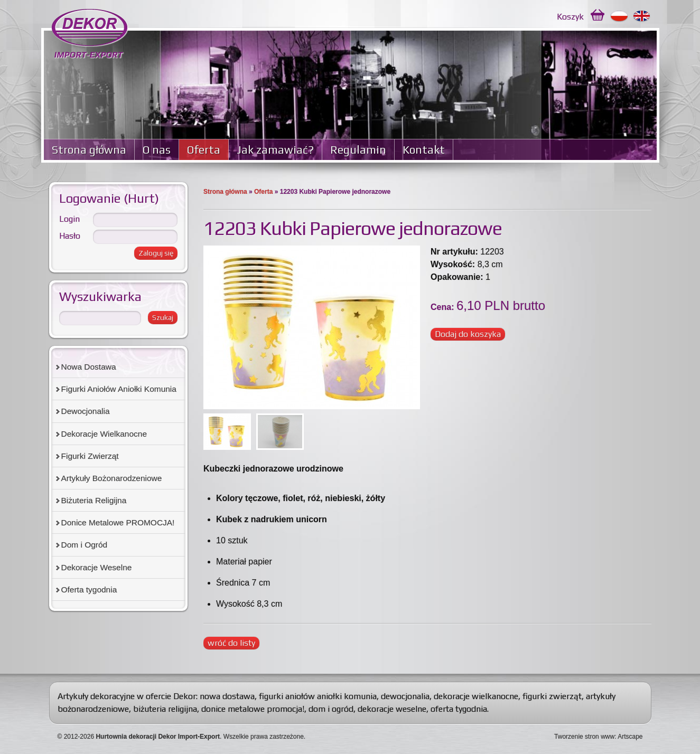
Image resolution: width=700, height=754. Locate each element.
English (642, 16)
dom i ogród (331, 709)
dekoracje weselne (392, 709)
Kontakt (424, 150)
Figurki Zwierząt (90, 456)
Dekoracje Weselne (97, 567)
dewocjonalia (405, 696)
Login (69, 219)
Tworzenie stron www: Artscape (598, 737)
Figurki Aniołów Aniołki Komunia (119, 389)
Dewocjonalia (86, 411)
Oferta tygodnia (89, 590)
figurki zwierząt (552, 696)
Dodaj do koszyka (468, 334)
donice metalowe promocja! (253, 709)
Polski (619, 16)
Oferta (204, 150)
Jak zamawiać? (275, 150)
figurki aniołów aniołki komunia (318, 696)
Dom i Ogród (85, 545)
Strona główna (89, 150)
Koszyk (570, 17)
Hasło (70, 236)
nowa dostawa (227, 696)
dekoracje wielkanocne (476, 696)
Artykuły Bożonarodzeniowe (112, 478)
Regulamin (358, 150)
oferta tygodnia (459, 709)
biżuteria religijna (165, 709)
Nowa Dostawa (89, 367)
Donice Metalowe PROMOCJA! (118, 522)
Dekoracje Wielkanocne (104, 434)
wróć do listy (231, 643)
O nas (157, 150)
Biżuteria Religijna (94, 500)
